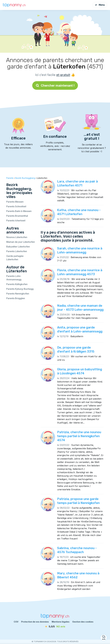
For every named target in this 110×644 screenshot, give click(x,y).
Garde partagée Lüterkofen (15, 258)
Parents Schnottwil (16, 206)
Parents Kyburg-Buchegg (20, 289)
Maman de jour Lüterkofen (21, 242)
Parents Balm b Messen (19, 211)
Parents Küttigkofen (17, 284)
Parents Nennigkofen (18, 294)
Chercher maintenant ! (55, 85)
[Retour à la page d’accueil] (14, 5)
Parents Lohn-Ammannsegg (14, 278)
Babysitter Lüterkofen (18, 247)
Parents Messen (15, 202)
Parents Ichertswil (16, 221)
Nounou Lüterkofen (17, 237)
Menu (100, 5)
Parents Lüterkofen (17, 251)
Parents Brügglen (16, 298)
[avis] (55, 626)
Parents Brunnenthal (17, 216)
